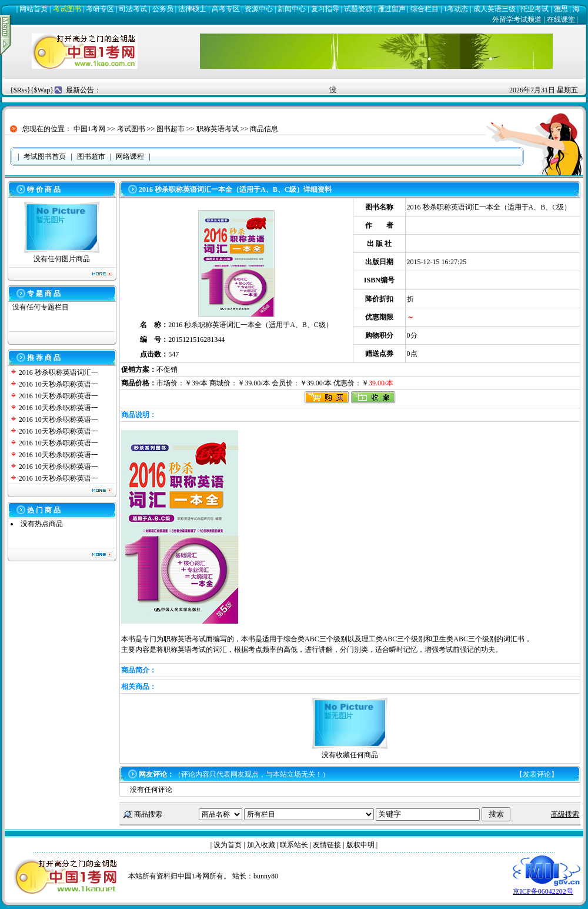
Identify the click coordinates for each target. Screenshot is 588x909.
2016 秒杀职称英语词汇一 (59, 372)
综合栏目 (425, 9)
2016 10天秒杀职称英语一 (59, 384)
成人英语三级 (495, 9)
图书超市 (171, 129)
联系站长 (294, 845)
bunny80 (266, 876)
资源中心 (259, 9)
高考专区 (226, 9)
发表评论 (537, 774)
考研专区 (100, 9)
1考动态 (456, 9)
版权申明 (360, 845)
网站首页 (34, 9)
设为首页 (228, 845)
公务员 (163, 9)
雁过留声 (392, 9)
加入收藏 (261, 845)
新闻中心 (292, 9)
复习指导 (325, 9)
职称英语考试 (218, 129)
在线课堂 (561, 19)
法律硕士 (192, 9)
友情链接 (327, 845)
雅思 (561, 9)
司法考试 (133, 9)
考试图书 (67, 9)
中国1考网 (89, 129)
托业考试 (534, 9)
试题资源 (358, 9)
